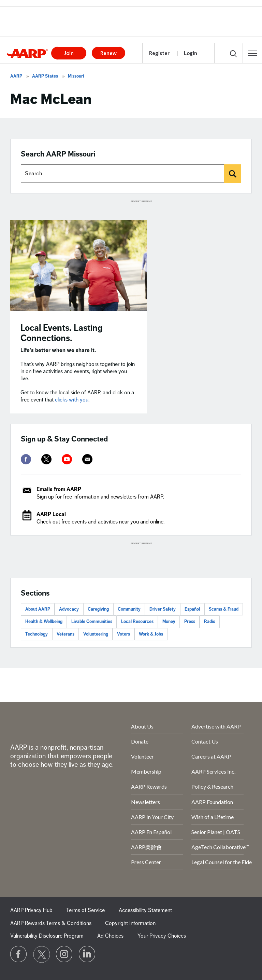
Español (192, 609)
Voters (123, 634)
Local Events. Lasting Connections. (62, 333)
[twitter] (46, 459)
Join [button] (69, 53)
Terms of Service (85, 910)
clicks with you (72, 400)
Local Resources (137, 622)
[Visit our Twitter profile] (42, 954)
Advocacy (69, 609)
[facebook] (26, 459)
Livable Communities (92, 622)
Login (191, 53)
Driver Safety (163, 609)
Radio (210, 622)
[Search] (233, 174)
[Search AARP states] (122, 174)
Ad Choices (110, 936)
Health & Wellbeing (44, 622)
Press (190, 622)
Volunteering (96, 634)
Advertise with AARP (216, 726)
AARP (16, 76)
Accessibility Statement (145, 910)
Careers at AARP (211, 756)
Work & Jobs (151, 634)
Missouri (76, 76)
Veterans (65, 634)
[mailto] (87, 459)
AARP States (45, 76)
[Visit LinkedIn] (87, 954)
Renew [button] (108, 53)
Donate (140, 741)
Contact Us (205, 741)
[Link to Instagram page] (64, 954)
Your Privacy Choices (162, 936)
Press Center (146, 862)
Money (169, 622)
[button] (252, 53)
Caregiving (98, 609)
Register (159, 53)
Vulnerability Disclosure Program (47, 936)
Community (129, 609)
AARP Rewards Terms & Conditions (51, 923)
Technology (37, 634)
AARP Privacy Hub (31, 910)
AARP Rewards (149, 786)
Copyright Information (130, 923)
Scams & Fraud (224, 609)
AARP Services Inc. (213, 771)
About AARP (38, 609)
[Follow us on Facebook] (19, 954)
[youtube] (67, 459)
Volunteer (142, 756)
